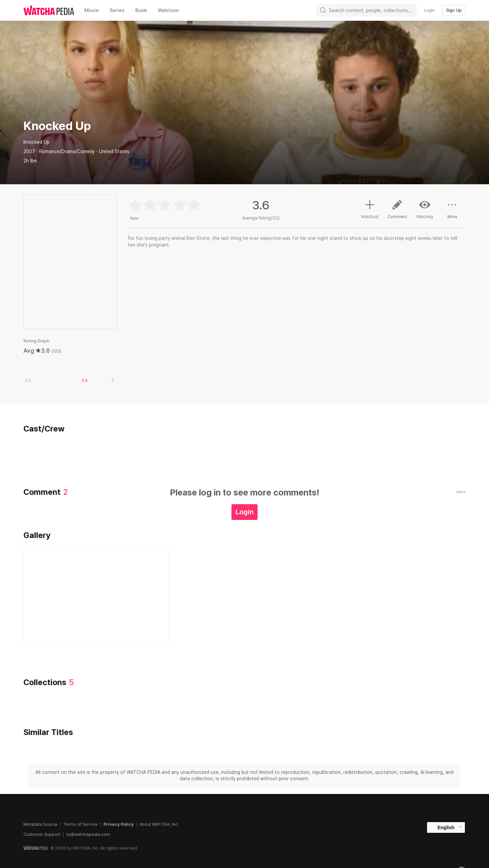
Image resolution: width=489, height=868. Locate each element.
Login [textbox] (429, 10)
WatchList (370, 208)
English (446, 827)
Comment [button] (397, 212)
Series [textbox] (117, 10)
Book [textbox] (141, 10)
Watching (425, 209)
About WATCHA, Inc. (159, 824)
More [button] (452, 212)
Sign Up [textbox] (454, 10)
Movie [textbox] (92, 10)
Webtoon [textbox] (168, 10)
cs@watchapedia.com (88, 834)
